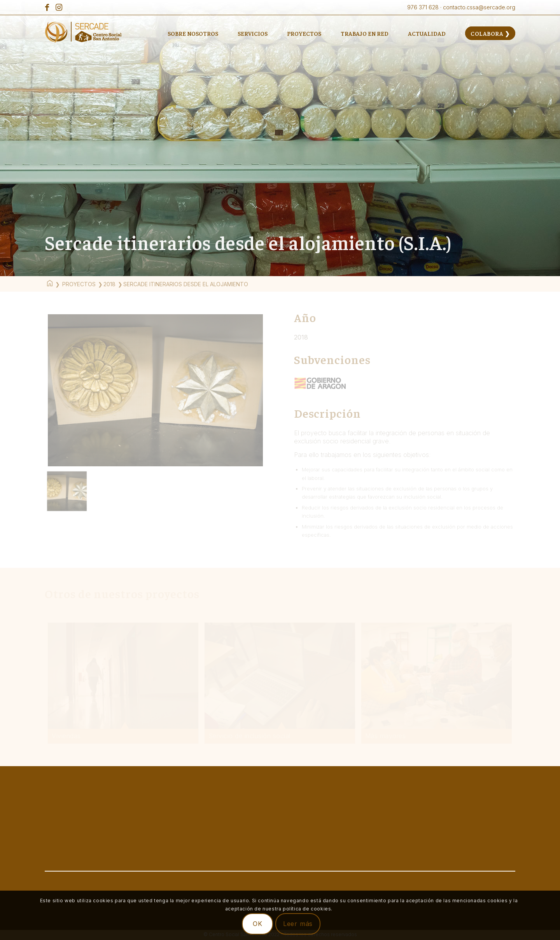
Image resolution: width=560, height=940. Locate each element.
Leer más (298, 924)
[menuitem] (193, 33)
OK (258, 924)
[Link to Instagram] (59, 7)
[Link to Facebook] (47, 7)
